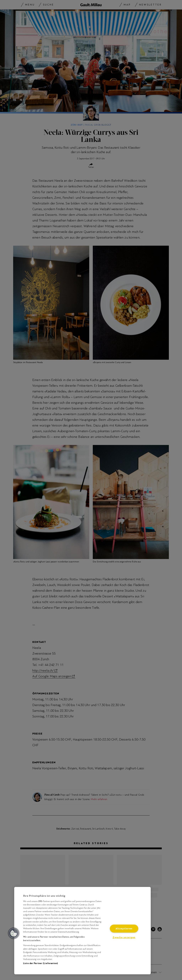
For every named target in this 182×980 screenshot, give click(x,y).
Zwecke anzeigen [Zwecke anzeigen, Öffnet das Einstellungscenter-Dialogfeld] (124, 937)
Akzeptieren (124, 929)
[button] (14, 933)
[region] (82, 931)
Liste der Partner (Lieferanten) (40, 963)
